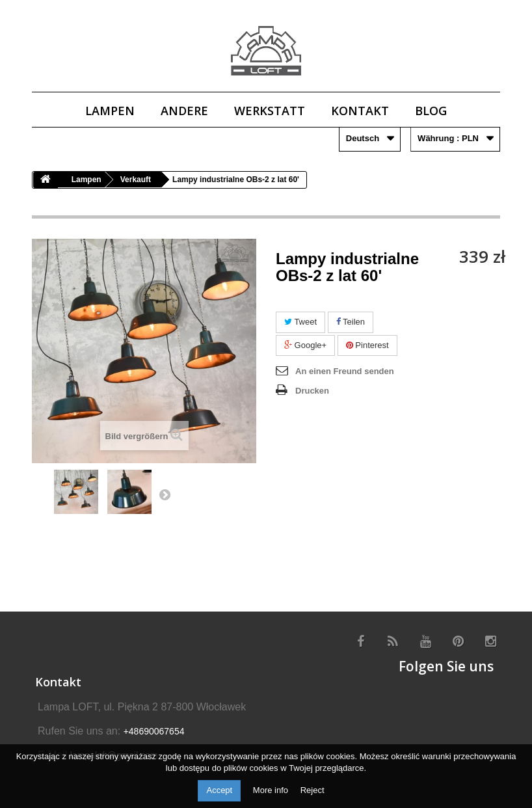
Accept (219, 790)
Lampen (110, 111)
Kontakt (360, 111)
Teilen (351, 322)
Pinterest (367, 345)
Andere (184, 111)
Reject (313, 790)
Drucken (312, 391)
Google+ (305, 345)
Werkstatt (270, 111)
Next (165, 494)
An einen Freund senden (345, 371)
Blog (431, 111)
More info (272, 790)
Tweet (300, 322)
